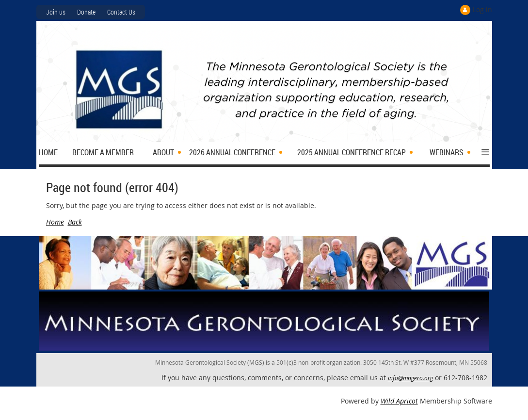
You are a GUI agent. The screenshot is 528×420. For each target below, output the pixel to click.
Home (55, 222)
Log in (482, 9)
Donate (86, 12)
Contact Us (121, 12)
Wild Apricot (399, 401)
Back (75, 222)
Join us (56, 12)
